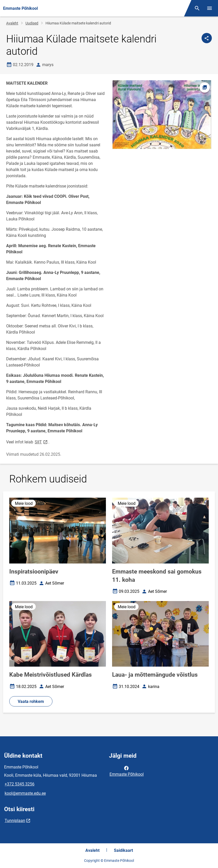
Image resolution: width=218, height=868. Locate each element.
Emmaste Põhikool (127, 771)
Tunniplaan (15, 821)
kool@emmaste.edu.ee (25, 793)
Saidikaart (123, 850)
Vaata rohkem (31, 701)
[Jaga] (207, 38)
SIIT (42, 442)
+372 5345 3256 (20, 784)
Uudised (32, 23)
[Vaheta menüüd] (210, 8)
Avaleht (12, 23)
